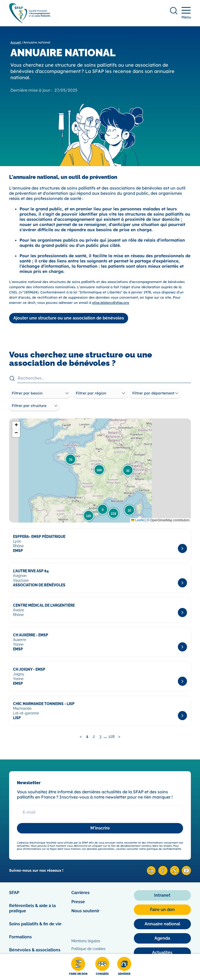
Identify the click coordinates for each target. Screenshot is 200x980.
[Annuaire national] (162, 924)
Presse (78, 902)
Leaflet (138, 520)
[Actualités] (162, 953)
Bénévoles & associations (35, 950)
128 (111, 736)
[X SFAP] (175, 874)
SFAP (14, 893)
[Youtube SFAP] (186, 874)
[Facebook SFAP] (163, 874)
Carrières (80, 893)
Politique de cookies (88, 949)
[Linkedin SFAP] (151, 874)
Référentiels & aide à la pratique (32, 908)
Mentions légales (86, 941)
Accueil (16, 42)
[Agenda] (162, 938)
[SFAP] (30, 21)
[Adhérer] (124, 967)
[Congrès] (102, 967)
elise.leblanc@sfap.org (111, 303)
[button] (71, 459)
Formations (20, 937)
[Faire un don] (78, 967)
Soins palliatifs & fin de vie (35, 924)
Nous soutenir (85, 911)
